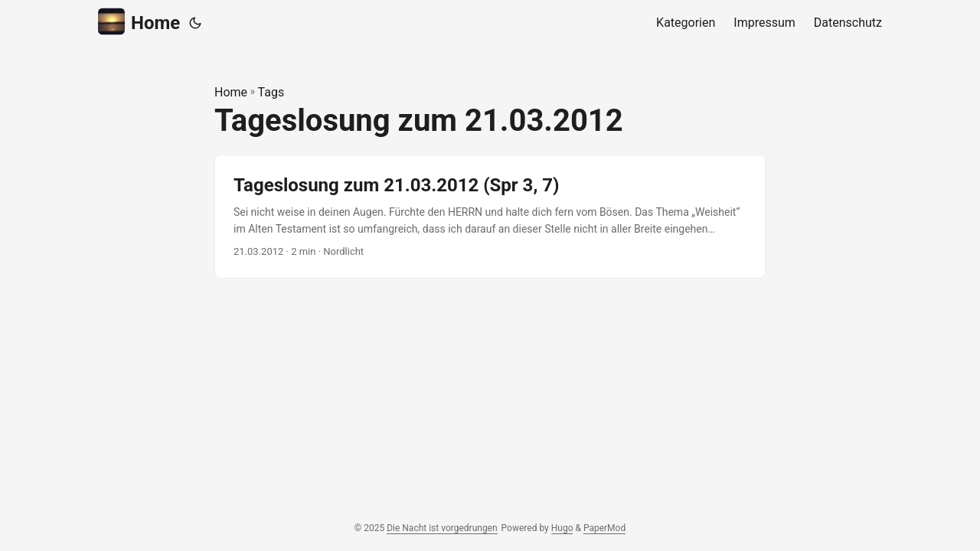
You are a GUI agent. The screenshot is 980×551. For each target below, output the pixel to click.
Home (139, 22)
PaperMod (604, 528)
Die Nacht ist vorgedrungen (442, 528)
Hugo (562, 528)
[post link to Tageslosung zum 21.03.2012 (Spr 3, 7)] (490, 217)
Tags (271, 92)
